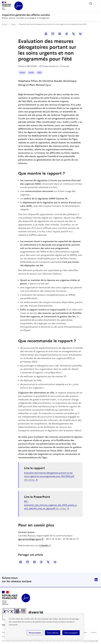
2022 (39, 73)
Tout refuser (53, 633)
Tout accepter (71, 633)
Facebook (67, 34)
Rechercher (91, 3)
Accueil (5, 24)
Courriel (53, 34)
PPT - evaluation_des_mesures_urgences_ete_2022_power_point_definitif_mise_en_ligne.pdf (50, 505)
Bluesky (80, 34)
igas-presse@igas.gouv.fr (31, 539)
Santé (31, 73)
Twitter (73, 34)
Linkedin (60, 34)
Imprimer (46, 34)
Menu (98, 3)
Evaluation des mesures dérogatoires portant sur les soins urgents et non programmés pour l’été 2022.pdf (49, 476)
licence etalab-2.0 (89, 641)
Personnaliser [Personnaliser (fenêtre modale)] (35, 633)
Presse (13, 24)
